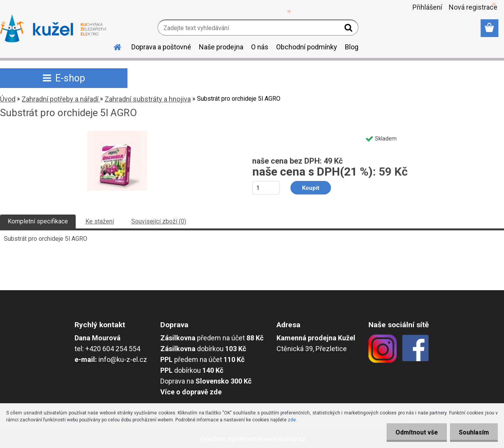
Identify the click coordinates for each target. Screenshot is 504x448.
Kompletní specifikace (38, 221)
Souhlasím (473, 432)
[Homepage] (113, 46)
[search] (349, 29)
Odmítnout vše (414, 432)
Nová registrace (473, 7)
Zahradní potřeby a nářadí (61, 99)
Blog (352, 47)
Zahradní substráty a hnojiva (148, 99)
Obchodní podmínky (307, 47)
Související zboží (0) (159, 221)
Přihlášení (427, 7)
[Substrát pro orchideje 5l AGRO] (117, 134)
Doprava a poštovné (161, 47)
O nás (260, 47)
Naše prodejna (221, 47)
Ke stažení (100, 221)
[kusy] (266, 188)
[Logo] (53, 29)
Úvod (8, 99)
